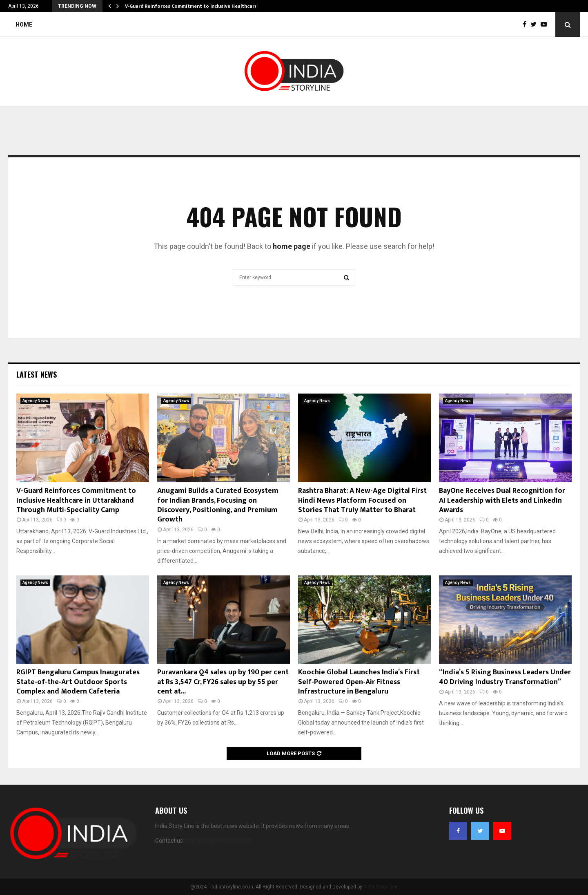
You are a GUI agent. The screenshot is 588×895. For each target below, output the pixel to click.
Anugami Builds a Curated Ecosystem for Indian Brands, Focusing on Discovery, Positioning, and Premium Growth (218, 505)
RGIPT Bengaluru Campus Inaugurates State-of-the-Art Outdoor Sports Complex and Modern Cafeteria (78, 682)
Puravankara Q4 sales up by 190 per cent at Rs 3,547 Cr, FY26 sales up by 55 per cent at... (223, 682)
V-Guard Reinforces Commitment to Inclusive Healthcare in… (196, 6)
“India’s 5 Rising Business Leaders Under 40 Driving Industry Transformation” (505, 677)
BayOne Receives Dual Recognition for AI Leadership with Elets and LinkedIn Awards (502, 500)
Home (24, 25)
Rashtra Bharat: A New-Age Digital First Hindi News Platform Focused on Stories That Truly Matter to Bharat (362, 500)
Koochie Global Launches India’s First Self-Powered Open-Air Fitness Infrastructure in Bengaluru (359, 682)
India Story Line (381, 887)
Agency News (35, 401)
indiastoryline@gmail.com (219, 841)
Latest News (37, 374)
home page (292, 246)
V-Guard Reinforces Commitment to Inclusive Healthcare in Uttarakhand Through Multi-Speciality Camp (76, 500)
